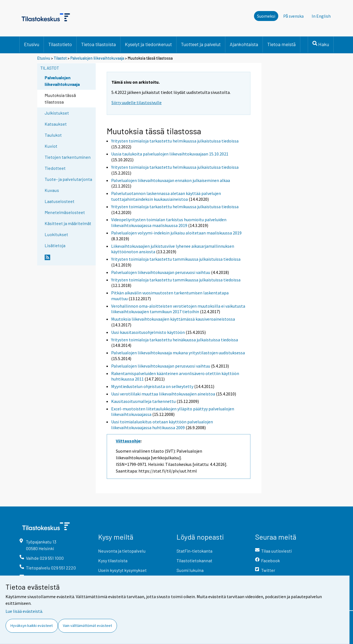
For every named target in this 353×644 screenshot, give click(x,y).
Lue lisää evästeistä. (24, 611)
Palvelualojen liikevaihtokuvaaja (97, 58)
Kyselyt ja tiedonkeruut (148, 44)
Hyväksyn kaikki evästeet (32, 625)
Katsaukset (56, 124)
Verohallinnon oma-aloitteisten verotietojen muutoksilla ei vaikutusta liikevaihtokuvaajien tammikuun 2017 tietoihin (178, 309)
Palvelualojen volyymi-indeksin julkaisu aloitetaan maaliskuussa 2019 (176, 233)
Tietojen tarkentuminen (68, 157)
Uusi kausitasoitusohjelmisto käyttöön (148, 332)
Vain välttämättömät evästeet (87, 625)
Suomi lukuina (190, 570)
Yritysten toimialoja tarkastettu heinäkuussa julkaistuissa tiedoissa (175, 340)
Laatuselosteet (60, 201)
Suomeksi (266, 16)
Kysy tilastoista (113, 560)
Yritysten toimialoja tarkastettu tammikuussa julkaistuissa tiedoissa (176, 259)
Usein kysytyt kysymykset (122, 570)
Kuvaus (52, 190)
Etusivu (32, 44)
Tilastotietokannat (194, 560)
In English (321, 16)
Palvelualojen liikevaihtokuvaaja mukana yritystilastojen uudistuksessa (178, 353)
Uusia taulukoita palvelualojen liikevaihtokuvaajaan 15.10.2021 (170, 154)
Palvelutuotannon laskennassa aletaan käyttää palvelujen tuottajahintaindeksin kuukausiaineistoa (166, 196)
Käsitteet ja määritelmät (68, 223)
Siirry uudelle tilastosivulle (137, 102)
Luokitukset (56, 234)
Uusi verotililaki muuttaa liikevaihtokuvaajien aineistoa (163, 394)
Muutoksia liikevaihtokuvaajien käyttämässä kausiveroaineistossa (173, 319)
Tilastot (60, 58)
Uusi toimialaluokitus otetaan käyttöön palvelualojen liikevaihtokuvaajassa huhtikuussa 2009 (162, 425)
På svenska (293, 16)
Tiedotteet (55, 168)
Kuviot (51, 146)
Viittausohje (128, 441)
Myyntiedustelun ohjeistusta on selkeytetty (152, 386)
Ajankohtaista (244, 44)
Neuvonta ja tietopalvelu (122, 551)
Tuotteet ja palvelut (201, 44)
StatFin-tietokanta (194, 551)
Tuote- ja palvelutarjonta (68, 179)
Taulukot (53, 135)
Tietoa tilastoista (98, 44)
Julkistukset (57, 113)
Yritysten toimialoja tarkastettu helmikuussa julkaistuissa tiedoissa (175, 141)
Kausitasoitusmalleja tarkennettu (143, 401)
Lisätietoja (55, 245)
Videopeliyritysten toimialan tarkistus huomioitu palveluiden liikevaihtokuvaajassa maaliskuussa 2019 (169, 222)
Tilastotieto (60, 44)
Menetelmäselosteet (65, 212)
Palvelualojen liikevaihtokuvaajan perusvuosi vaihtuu (161, 272)
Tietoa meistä (281, 44)
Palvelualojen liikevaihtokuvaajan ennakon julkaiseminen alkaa (171, 180)
